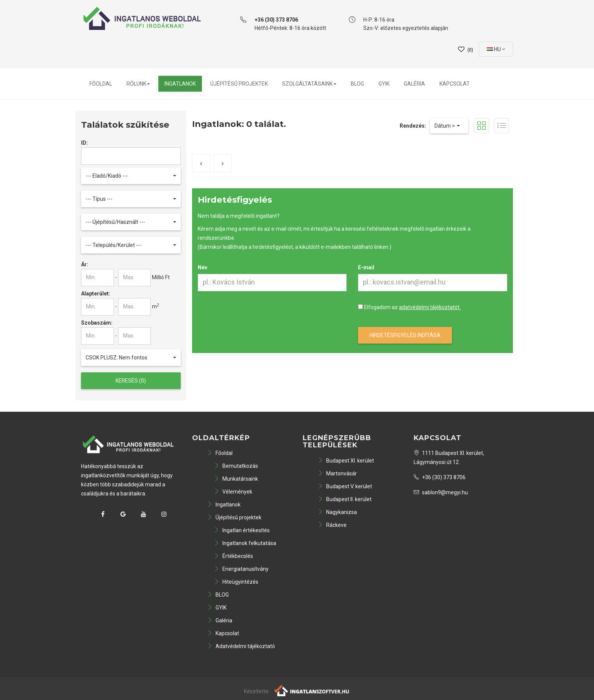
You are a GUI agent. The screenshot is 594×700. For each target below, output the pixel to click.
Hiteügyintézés (236, 582)
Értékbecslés (234, 556)
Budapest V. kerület (345, 486)
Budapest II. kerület (345, 499)
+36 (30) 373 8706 (440, 477)
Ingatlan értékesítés (242, 530)
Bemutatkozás (236, 466)
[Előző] (201, 163)
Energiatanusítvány (241, 569)
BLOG (357, 84)
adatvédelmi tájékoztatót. (430, 307)
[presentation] (255, 317)
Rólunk (138, 84)
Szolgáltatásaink (309, 84)
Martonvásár (337, 473)
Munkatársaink (236, 479)
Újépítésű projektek (239, 84)
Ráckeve (332, 525)
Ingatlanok (180, 84)
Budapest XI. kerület (346, 461)
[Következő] (223, 163)
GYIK (384, 84)
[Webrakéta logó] (312, 690)
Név (202, 267)
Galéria (414, 84)
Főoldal (101, 84)
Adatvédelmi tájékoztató (241, 646)
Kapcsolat (455, 84)
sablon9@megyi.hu (441, 492)
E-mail (366, 267)
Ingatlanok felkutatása (245, 543)
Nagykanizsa (337, 512)
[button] (131, 176)
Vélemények (233, 492)
